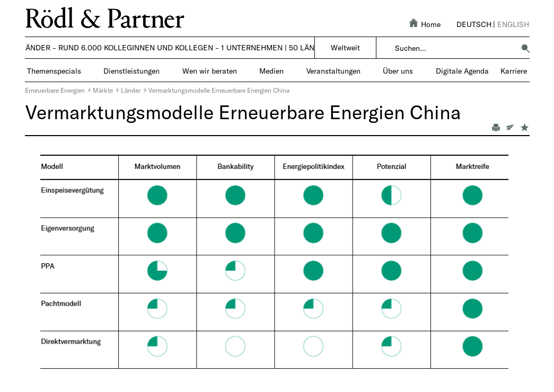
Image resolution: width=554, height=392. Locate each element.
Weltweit (345, 47)
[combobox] (455, 48)
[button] (525, 48)
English (513, 24)
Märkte (103, 90)
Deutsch (474, 24)
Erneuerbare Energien (55, 90)
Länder (131, 90)
